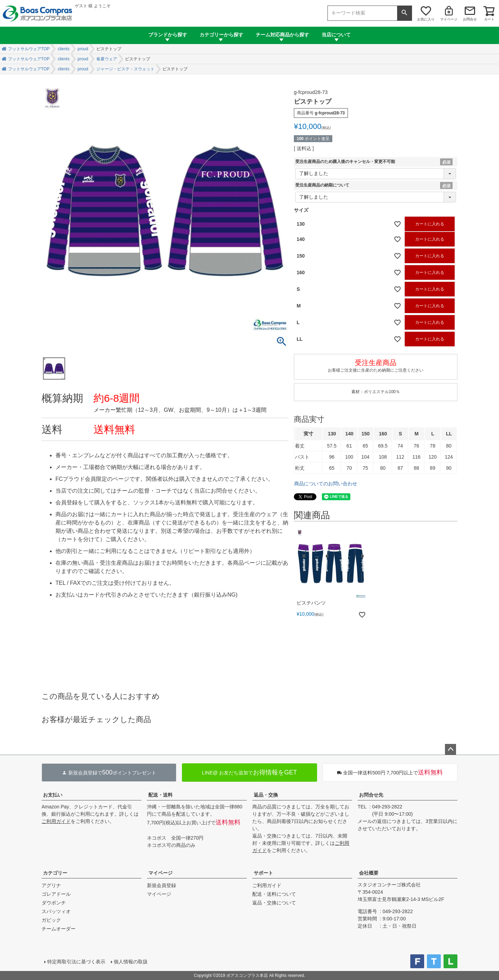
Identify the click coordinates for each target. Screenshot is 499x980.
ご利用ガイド (56, 821)
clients (63, 49)
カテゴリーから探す (221, 35)
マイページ (449, 19)
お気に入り (426, 19)
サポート (263, 873)
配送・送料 (160, 795)
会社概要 (369, 873)
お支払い (53, 795)
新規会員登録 (161, 885)
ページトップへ (450, 749)
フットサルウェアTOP (29, 49)
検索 (404, 13)
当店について (336, 35)
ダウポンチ (54, 903)
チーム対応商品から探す (282, 35)
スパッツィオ (56, 911)
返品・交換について (274, 903)
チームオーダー (59, 929)
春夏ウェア (107, 59)
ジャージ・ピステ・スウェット (125, 69)
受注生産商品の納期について (322, 185)
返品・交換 (266, 795)
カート (489, 19)
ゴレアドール (56, 894)
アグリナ (51, 885)
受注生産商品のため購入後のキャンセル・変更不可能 (345, 162)
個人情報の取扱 (131, 962)
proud (83, 49)
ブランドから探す (168, 35)
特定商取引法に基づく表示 (76, 962)
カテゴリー (55, 873)
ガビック (51, 920)
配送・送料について (274, 894)
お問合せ (470, 19)
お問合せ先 (371, 795)
